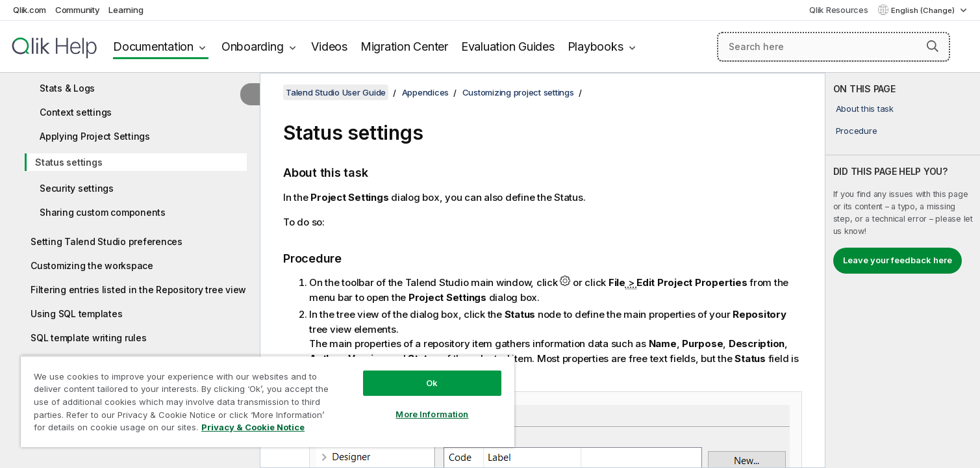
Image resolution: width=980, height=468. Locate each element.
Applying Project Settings (95, 136)
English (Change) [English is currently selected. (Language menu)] (924, 10)
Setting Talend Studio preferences (107, 241)
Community (78, 10)
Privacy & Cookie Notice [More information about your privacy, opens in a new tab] (253, 427)
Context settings (76, 112)
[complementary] (903, 270)
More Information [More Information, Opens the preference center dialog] (432, 414)
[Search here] (834, 47)
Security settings (77, 188)
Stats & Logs (67, 88)
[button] (933, 46)
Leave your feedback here (898, 260)
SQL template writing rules (89, 338)
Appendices (426, 92)
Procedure (857, 131)
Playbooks (596, 46)
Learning (126, 10)
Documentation (153, 46)
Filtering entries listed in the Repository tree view (138, 290)
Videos (329, 46)
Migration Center (404, 46)
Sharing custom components (103, 212)
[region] (268, 401)
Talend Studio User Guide (336, 92)
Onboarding (253, 46)
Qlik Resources (839, 10)
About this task (865, 109)
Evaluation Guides (508, 46)
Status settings (69, 162)
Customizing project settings (518, 92)
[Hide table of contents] (250, 94)
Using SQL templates (76, 314)
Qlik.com (30, 10)
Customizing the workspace (92, 266)
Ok (432, 383)
